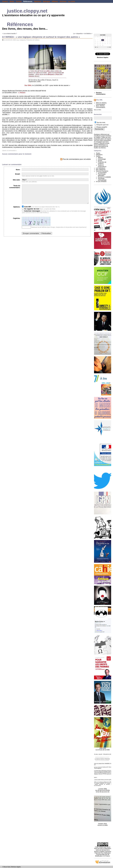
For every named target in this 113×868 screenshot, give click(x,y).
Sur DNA (28, 85)
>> (110, 47)
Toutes (98, 153)
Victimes (63, 1)
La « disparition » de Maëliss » (83, 33)
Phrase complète (102, 127)
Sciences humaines (102, 171)
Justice (5, 1)
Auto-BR (26, 210)
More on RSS (97, 110)
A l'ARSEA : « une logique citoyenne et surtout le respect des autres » (41, 37)
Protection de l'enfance (33, 40)
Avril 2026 (103, 35)
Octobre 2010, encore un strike (103, 823)
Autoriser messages (31, 215)
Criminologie (102, 159)
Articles (104, 103)
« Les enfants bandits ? (10, 33)
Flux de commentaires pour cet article (75, 159)
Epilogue (46, 1)
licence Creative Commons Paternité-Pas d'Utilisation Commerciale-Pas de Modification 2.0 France (103, 854)
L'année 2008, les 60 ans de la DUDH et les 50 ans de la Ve (103, 789)
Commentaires (100, 104)
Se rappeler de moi (31, 213)
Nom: (18, 170)
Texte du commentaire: (15, 187)
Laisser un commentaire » (9, 151)
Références (28, 1)
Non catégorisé (101, 170)
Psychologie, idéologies (102, 175)
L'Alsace (22, 93)
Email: (18, 174)
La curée (72, 1)
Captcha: (17, 222)
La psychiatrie (102, 173)
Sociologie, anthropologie (102, 179)
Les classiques (101, 168)
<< (96, 47)
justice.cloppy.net (27, 11)
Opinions (38, 1)
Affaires (55, 1)
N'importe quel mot (102, 125)
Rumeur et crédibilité (104, 177)
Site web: (17, 180)
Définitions (99, 155)
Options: (17, 211)
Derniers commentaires (101, 93)
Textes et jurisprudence (102, 166)
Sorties (19, 1)
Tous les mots (101, 122)
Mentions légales (16, 867)
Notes (12, 1)
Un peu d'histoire (101, 181)
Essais (100, 161)
